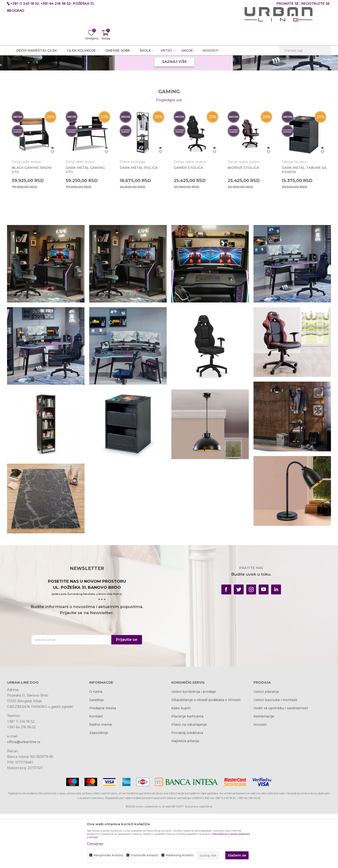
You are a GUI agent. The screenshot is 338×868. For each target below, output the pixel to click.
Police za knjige (133, 217)
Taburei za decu (295, 217)
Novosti (260, 780)
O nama (96, 747)
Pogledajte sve (169, 155)
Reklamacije (264, 772)
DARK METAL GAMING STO (85, 225)
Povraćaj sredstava (187, 788)
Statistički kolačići (144, 855)
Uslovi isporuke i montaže (275, 755)
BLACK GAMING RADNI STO (32, 225)
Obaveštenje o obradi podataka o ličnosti (206, 755)
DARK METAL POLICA (139, 223)
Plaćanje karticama (187, 772)
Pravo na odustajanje (189, 780)
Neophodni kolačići (108, 855)
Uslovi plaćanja (266, 747)
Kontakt (96, 772)
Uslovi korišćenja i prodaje (194, 747)
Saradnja (96, 755)
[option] (34, 212)
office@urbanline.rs (24, 797)
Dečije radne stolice (190, 217)
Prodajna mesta (103, 763)
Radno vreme (101, 780)
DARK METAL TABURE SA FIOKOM (304, 225)
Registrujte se (315, 4)
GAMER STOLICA (188, 223)
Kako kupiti (181, 763)
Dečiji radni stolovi (26, 217)
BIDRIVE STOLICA (243, 223)
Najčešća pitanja (185, 796)
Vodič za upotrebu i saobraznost (281, 763)
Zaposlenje (99, 788)
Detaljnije (95, 844)
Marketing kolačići (180, 855)
